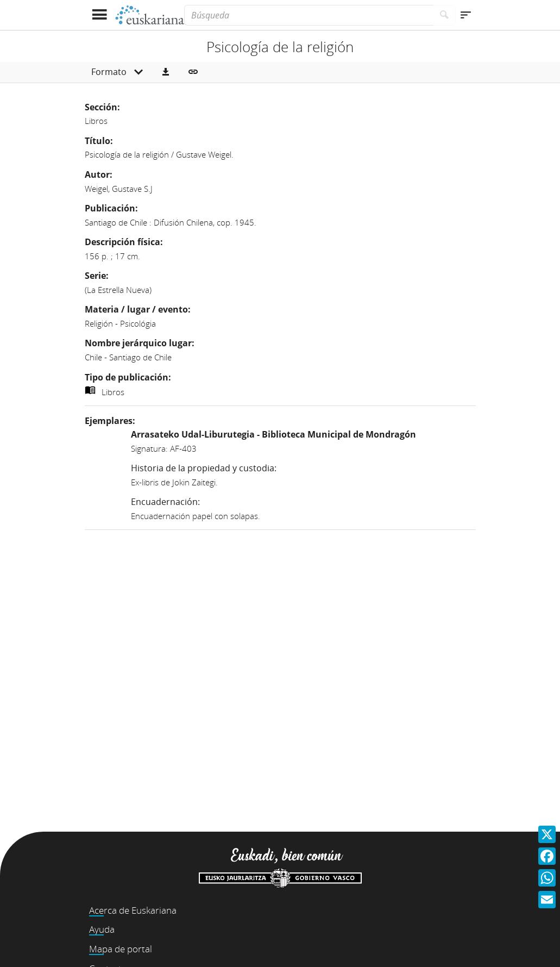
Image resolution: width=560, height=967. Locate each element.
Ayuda (102, 929)
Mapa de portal (121, 949)
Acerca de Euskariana (133, 910)
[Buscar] (445, 15)
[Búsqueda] (309, 15)
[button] (166, 72)
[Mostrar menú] (100, 15)
